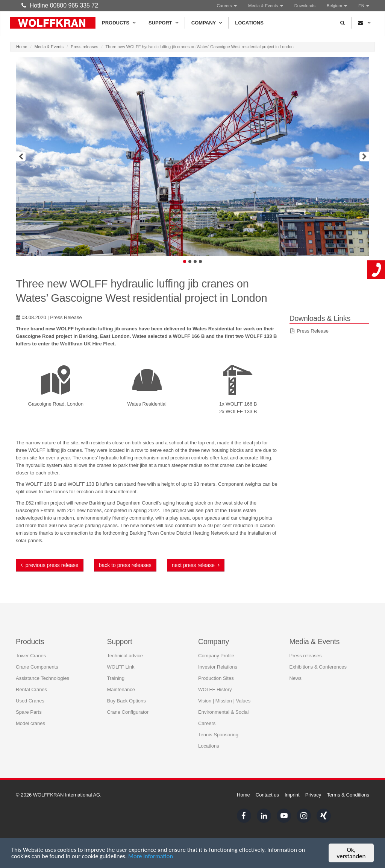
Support (163, 23)
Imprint (292, 795)
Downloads (305, 6)
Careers (227, 6)
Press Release (313, 331)
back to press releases (125, 565)
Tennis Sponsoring (218, 727)
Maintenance (121, 682)
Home (22, 47)
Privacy (313, 795)
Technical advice (125, 648)
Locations (249, 23)
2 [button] (190, 261)
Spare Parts (29, 705)
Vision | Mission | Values (224, 694)
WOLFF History (215, 682)
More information (155, 858)
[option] (192, 157)
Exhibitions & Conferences (318, 660)
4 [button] (200, 261)
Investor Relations (218, 660)
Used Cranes (30, 694)
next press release (196, 565)
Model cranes (30, 716)
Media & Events (266, 6)
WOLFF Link (121, 660)
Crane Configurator (128, 705)
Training (116, 671)
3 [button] (195, 261)
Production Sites (216, 671)
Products (119, 23)
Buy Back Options (127, 694)
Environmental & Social (223, 705)
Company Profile (216, 648)
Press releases (84, 47)
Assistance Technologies (42, 671)
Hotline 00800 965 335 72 (60, 5)
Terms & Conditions (348, 795)
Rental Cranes (31, 682)
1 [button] (185, 261)
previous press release (50, 565)
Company (207, 23)
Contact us (267, 795)
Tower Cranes (31, 648)
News (296, 671)
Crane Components (37, 660)
